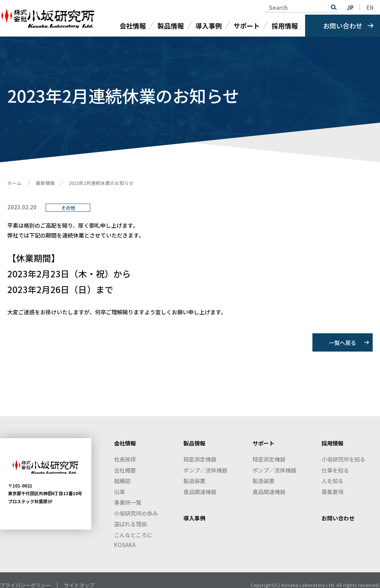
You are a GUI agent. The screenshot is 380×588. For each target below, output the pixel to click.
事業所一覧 (128, 502)
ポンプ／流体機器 (205, 470)
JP (350, 7)
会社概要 (125, 470)
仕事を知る (335, 470)
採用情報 (285, 26)
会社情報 (133, 26)
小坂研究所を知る (343, 459)
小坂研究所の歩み (136, 513)
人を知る (332, 481)
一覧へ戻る (343, 343)
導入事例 (209, 26)
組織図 (122, 481)
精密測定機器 (200, 459)
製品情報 (171, 26)
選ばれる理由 (130, 524)
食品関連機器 (200, 492)
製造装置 (194, 481)
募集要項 (332, 492)
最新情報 (45, 183)
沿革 (119, 492)
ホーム (14, 183)
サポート (247, 26)
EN (370, 7)
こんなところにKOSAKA (133, 540)
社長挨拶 (125, 459)
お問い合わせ (343, 26)
